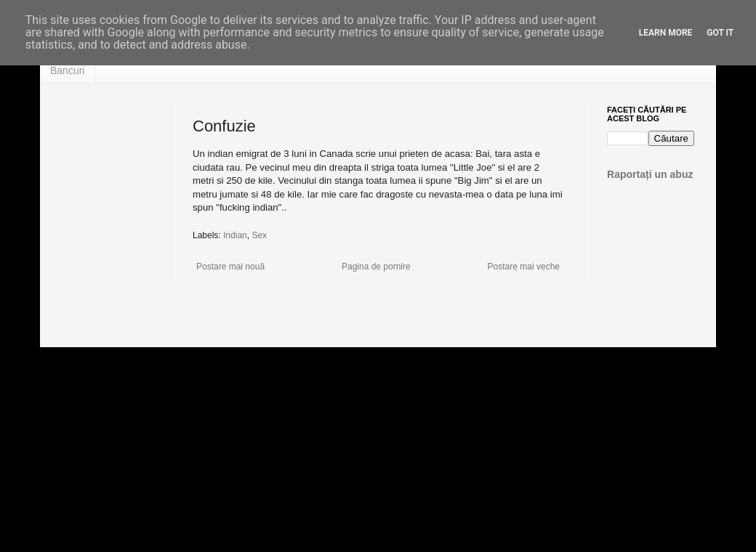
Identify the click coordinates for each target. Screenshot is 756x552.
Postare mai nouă (230, 267)
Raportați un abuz (650, 174)
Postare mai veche (524, 267)
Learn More (666, 33)
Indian (235, 235)
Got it (720, 33)
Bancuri (67, 70)
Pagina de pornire (376, 267)
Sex (259, 235)
